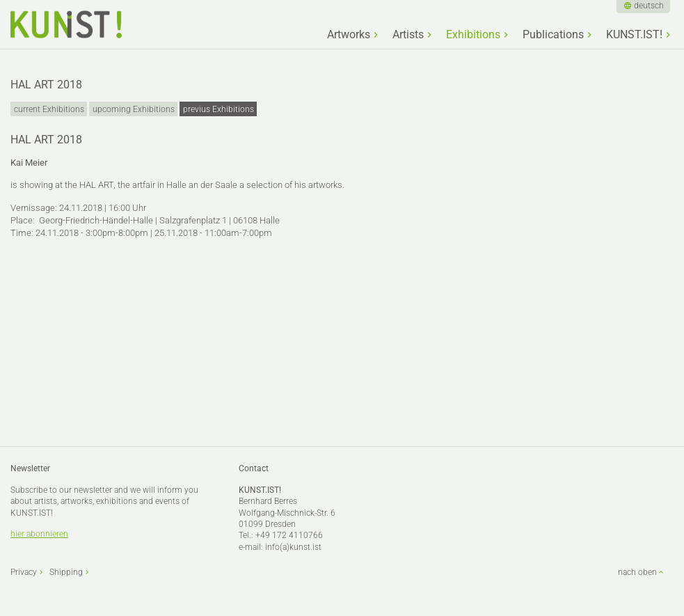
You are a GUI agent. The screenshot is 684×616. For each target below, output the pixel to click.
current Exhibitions (49, 109)
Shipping (66, 572)
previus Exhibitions (218, 109)
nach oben (637, 572)
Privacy (24, 572)
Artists (408, 35)
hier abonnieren (39, 534)
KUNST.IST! (634, 35)
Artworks (349, 35)
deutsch (649, 6)
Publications (553, 35)
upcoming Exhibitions (134, 109)
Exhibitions (473, 35)
